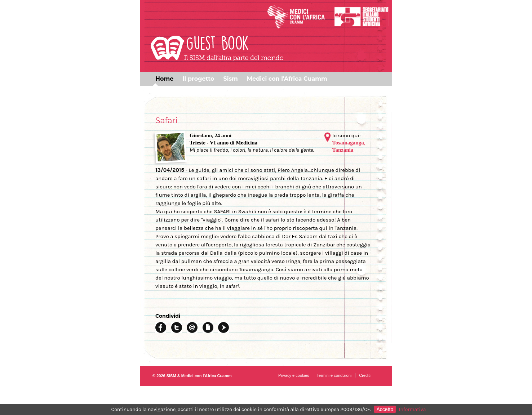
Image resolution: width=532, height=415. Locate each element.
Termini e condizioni (334, 375)
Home (164, 79)
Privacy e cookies (294, 375)
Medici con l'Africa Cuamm (287, 79)
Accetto (385, 409)
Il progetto (198, 79)
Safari (166, 121)
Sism (230, 79)
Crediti (365, 375)
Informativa (413, 409)
